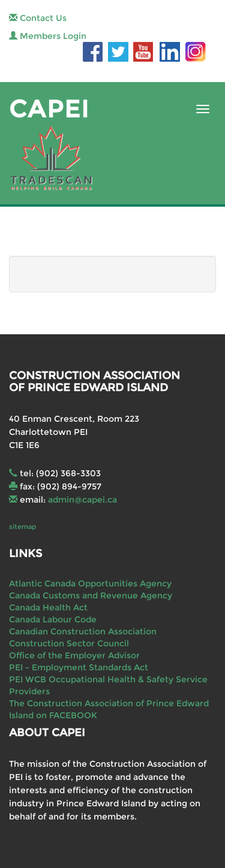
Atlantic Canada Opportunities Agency (90, 583)
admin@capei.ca (82, 500)
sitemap (22, 527)
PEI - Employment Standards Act (79, 667)
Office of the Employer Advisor (74, 655)
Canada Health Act (48, 607)
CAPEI (49, 109)
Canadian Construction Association (83, 631)
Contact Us (38, 18)
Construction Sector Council (69, 643)
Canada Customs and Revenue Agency (91, 595)
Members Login (48, 36)
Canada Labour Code (53, 619)
